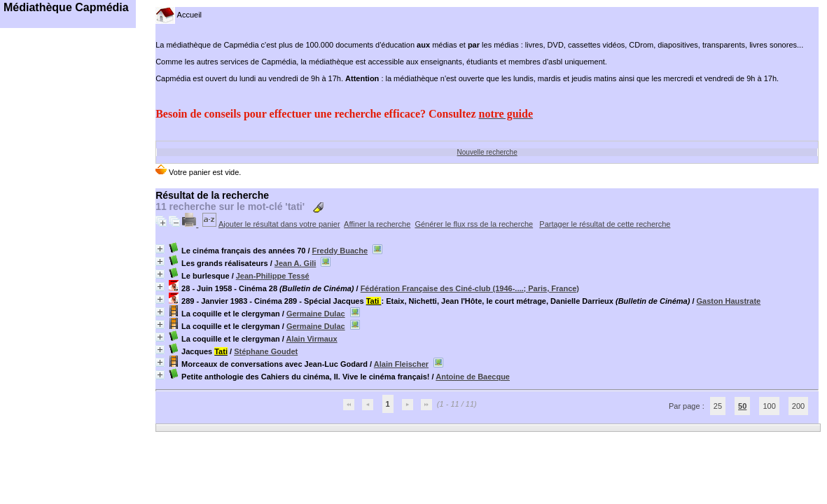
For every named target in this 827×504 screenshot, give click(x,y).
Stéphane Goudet (266, 351)
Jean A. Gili (296, 263)
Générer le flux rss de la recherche (474, 224)
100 (769, 406)
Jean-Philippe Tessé (273, 276)
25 (718, 406)
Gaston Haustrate (729, 301)
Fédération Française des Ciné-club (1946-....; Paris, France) (470, 288)
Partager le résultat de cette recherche (605, 224)
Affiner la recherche (377, 224)
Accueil (179, 15)
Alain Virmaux (311, 339)
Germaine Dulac (316, 314)
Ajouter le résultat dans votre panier (279, 224)
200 (798, 406)
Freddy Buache (340, 251)
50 (742, 406)
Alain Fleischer (401, 364)
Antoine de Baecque (473, 377)
